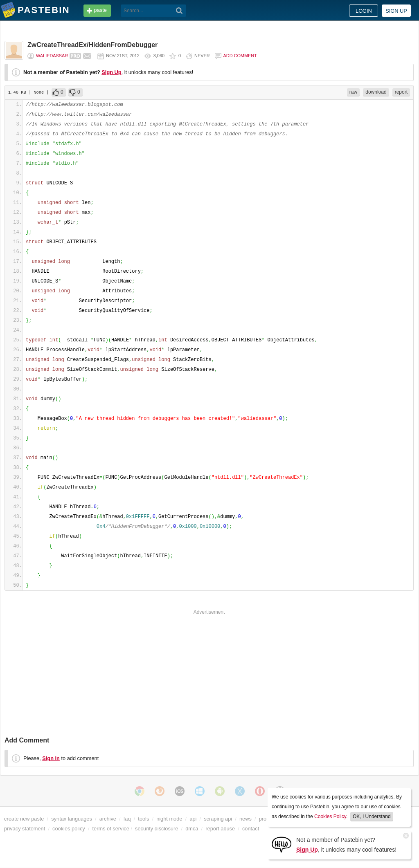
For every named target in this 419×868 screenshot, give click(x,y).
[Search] (179, 11)
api (193, 819)
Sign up (396, 11)
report (401, 92)
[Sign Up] (282, 844)
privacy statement (25, 829)
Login (364, 11)
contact (251, 829)
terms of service (111, 829)
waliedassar (52, 56)
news (246, 819)
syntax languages (72, 819)
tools (143, 819)
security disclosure (157, 829)
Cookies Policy (330, 816)
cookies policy (69, 829)
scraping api (218, 819)
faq (127, 819)
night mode (169, 819)
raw (353, 92)
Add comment (240, 56)
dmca (192, 829)
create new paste (24, 819)
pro (263, 819)
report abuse (220, 829)
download (376, 92)
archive (108, 819)
